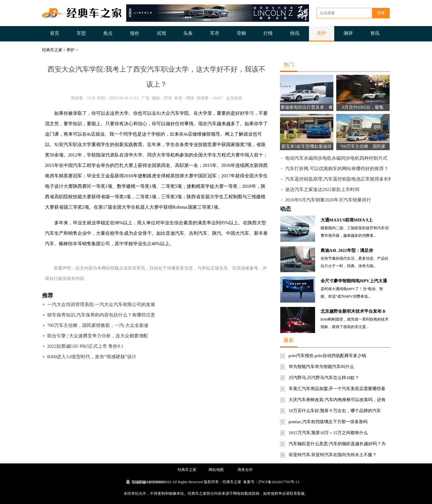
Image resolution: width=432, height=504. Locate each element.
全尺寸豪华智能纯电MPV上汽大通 (354, 281)
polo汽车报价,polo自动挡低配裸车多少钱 (327, 356)
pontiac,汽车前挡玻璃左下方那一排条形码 (328, 422)
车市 (215, 33)
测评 (348, 33)
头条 (188, 33)
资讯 (375, 33)
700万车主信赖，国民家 (363, 146)
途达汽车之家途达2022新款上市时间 (322, 189)
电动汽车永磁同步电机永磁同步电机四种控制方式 (336, 158)
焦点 (108, 33)
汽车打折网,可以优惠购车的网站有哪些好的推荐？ (337, 169)
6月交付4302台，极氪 (363, 107)
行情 (268, 33)
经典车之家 (52, 50)
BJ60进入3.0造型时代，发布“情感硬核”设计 (92, 357)
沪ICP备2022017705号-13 (279, 482)
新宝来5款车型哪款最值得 (307, 146)
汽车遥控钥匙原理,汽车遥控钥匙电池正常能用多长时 (339, 179)
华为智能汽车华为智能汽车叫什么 (321, 367)
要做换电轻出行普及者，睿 (307, 107)
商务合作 (245, 470)
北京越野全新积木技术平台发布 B (353, 311)
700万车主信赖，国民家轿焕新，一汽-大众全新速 (98, 325)
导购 (241, 33)
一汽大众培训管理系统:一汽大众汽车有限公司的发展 (101, 304)
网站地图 (216, 470)
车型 (81, 33)
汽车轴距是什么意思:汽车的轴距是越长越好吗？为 (337, 444)
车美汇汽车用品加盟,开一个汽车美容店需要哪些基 (337, 389)
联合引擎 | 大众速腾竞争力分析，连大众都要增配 (98, 336)
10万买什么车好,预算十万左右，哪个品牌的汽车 (335, 411)
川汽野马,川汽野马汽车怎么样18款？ (324, 378)
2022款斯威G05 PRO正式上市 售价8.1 (85, 346)
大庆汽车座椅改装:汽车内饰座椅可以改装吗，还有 (337, 400)
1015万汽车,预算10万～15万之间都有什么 (328, 433)
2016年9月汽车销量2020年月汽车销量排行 (328, 200)
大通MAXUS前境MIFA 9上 (347, 220)
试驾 (161, 33)
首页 (55, 33)
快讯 (295, 33)
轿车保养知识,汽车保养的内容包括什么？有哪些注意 (101, 315)
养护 (321, 33)
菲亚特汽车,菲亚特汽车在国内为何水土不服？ (333, 455)
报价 (135, 33)
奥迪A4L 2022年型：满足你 (347, 250)
